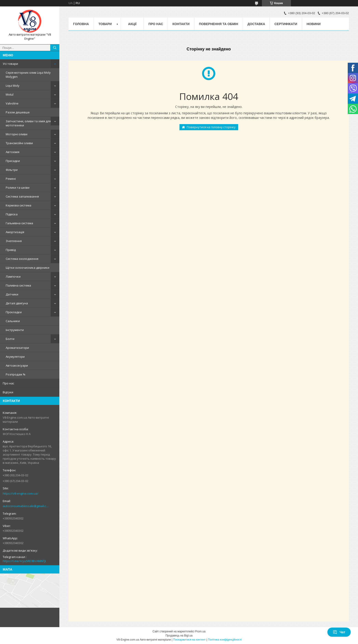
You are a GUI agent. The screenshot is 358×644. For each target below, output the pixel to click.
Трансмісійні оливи (19, 143)
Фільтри (12, 170)
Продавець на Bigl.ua (179, 636)
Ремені (11, 179)
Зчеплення (14, 241)
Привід (11, 250)
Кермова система (18, 205)
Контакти (181, 24)
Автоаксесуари (17, 365)
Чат (339, 632)
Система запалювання (22, 196)
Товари (105, 24)
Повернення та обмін (218, 24)
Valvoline (12, 103)
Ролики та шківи (18, 188)
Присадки (13, 161)
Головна (81, 24)
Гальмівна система (19, 223)
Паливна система (18, 285)
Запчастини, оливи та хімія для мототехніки (28, 123)
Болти (10, 339)
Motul (10, 94)
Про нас (8, 383)
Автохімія (13, 152)
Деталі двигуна (17, 303)
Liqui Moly (13, 86)
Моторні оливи (17, 134)
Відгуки (8, 392)
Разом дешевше (18, 112)
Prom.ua (200, 631)
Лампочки (13, 276)
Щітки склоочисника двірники (28, 268)
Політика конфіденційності (225, 640)
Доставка (256, 24)
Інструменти (15, 330)
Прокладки (14, 312)
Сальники (13, 321)
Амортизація (15, 232)
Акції (132, 24)
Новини (314, 24)
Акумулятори (15, 357)
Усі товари (10, 64)
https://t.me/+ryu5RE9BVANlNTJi (24, 561)
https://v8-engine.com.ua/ (21, 493)
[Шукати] (55, 48)
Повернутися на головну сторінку (211, 127)
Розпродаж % (16, 374)
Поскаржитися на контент (189, 640)
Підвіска (12, 214)
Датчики (12, 294)
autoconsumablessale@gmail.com (26, 506)
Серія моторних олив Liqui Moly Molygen (28, 75)
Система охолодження (22, 259)
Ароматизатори (17, 348)
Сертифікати (286, 24)
